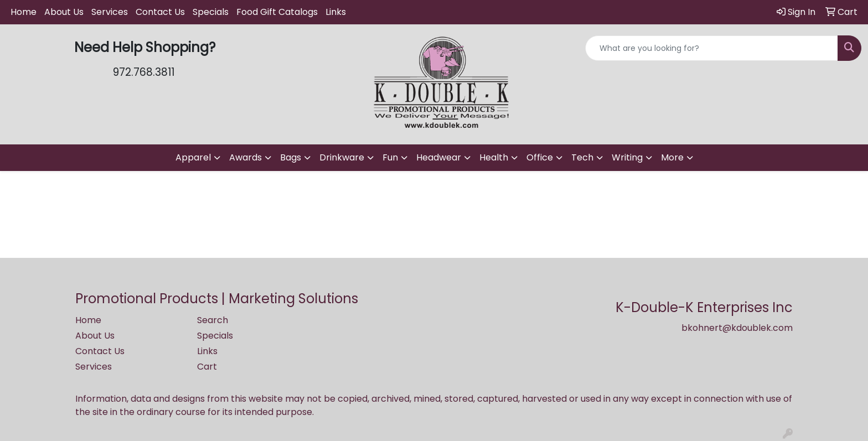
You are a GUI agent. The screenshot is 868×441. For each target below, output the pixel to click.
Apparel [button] (193, 157)
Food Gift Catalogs (277, 12)
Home (24, 12)
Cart (207, 367)
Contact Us (160, 12)
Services (110, 12)
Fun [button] (390, 157)
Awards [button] (246, 157)
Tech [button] (582, 157)
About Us (64, 12)
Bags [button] (291, 157)
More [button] (672, 157)
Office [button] (540, 157)
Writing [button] (627, 157)
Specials (211, 12)
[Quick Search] (712, 48)
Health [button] (494, 157)
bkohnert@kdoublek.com (737, 328)
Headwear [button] (439, 157)
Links (336, 12)
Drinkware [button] (342, 157)
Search (213, 320)
